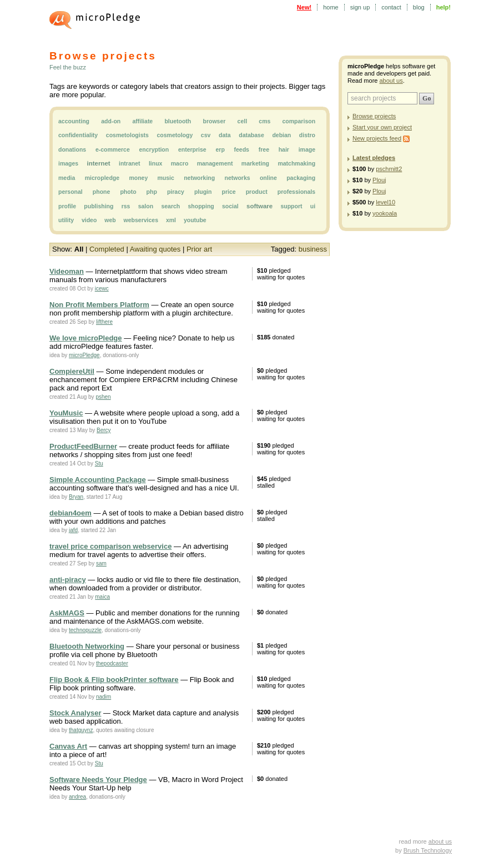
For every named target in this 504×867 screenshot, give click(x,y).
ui (313, 206)
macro (180, 163)
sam (101, 563)
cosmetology (175, 135)
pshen (103, 397)
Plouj (379, 180)
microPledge (84, 355)
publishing (99, 206)
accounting (74, 121)
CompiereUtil (72, 371)
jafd (73, 530)
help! (443, 7)
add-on (111, 121)
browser (214, 121)
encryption (154, 149)
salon (146, 206)
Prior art (199, 249)
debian (281, 135)
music (166, 178)
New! (304, 7)
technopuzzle (85, 630)
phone (102, 192)
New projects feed (377, 138)
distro (307, 135)
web (110, 220)
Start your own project (382, 127)
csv (206, 135)
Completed (107, 249)
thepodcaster (112, 663)
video (89, 220)
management (215, 163)
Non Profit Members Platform (99, 305)
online (268, 178)
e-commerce (113, 149)
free (264, 149)
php (152, 192)
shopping (201, 206)
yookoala (385, 213)
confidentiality (78, 135)
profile (67, 206)
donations (72, 149)
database (251, 135)
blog (419, 7)
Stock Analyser (75, 713)
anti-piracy (68, 580)
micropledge (102, 178)
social (230, 206)
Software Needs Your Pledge (98, 780)
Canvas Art (68, 746)
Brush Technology (428, 850)
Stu (99, 463)
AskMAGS (67, 613)
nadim (104, 697)
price (228, 192)
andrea (77, 797)
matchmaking (296, 163)
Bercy (104, 430)
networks (238, 178)
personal (70, 192)
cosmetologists (127, 135)
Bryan (76, 497)
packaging (301, 178)
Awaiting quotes (155, 249)
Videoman (67, 271)
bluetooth (178, 121)
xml (171, 220)
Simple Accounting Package (98, 480)
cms (264, 121)
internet (99, 163)
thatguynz (81, 730)
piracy (176, 192)
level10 (385, 202)
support (291, 206)
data (225, 135)
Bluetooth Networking (87, 646)
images (68, 163)
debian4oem (70, 513)
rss (126, 206)
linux (156, 163)
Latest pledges (374, 158)
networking (199, 178)
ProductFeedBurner (83, 446)
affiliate (142, 121)
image (307, 149)
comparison (299, 121)
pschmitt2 (389, 169)
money (138, 178)
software (259, 206)
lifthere (104, 322)
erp (220, 149)
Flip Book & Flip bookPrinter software (114, 680)
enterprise (192, 149)
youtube (195, 220)
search (170, 206)
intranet (130, 163)
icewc (102, 289)
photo (128, 192)
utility (66, 220)
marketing (255, 163)
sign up (360, 7)
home (331, 7)
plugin (203, 192)
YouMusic (66, 413)
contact (391, 7)
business (313, 249)
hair (284, 149)
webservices (141, 220)
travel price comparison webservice (110, 546)
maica (102, 597)
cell (243, 121)
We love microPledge (86, 338)
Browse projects (374, 116)
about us (391, 81)
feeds (242, 149)
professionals (296, 192)
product (257, 192)
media (67, 178)
